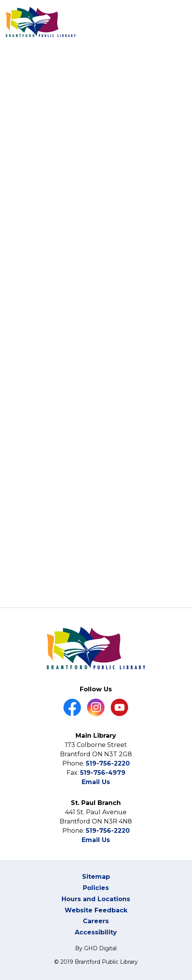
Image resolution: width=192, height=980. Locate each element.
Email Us (96, 782)
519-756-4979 (103, 773)
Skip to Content (0, 0)
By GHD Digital (96, 948)
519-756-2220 (108, 763)
